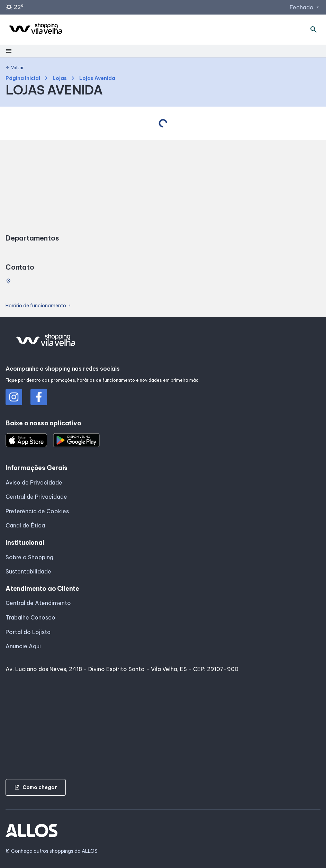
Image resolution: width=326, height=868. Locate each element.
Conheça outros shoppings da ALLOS (52, 851)
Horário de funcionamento (39, 306)
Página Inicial (23, 78)
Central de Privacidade (36, 497)
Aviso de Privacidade (34, 482)
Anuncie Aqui (23, 646)
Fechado (305, 7)
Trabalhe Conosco (30, 617)
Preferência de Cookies (37, 511)
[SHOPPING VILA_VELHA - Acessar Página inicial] (35, 30)
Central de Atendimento (38, 603)
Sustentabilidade (28, 571)
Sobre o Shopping (29, 557)
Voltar (15, 68)
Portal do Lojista (28, 632)
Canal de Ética (25, 525)
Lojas (60, 78)
